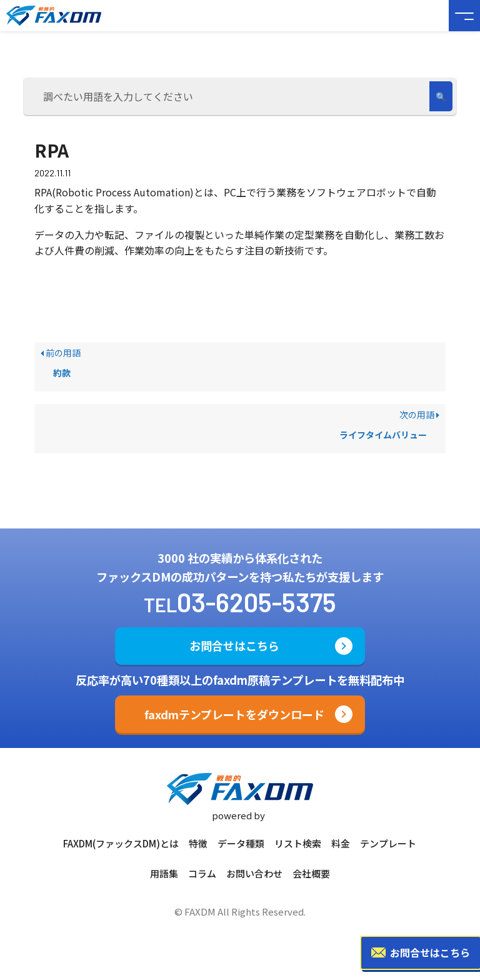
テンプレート (388, 843)
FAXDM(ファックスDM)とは (121, 843)
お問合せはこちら (234, 645)
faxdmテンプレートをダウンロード (234, 714)
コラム (202, 873)
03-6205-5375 (257, 602)
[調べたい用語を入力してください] (228, 96)
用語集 (164, 873)
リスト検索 (298, 843)
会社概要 (311, 873)
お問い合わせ (254, 873)
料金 (341, 843)
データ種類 (241, 843)
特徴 (198, 843)
